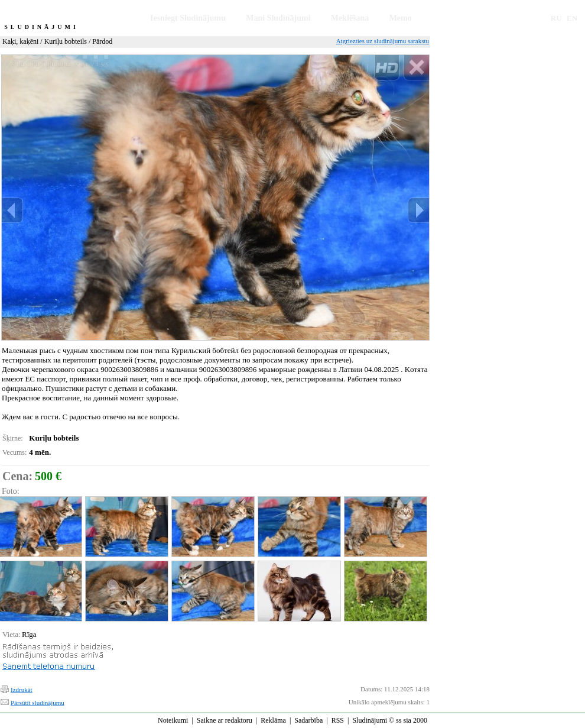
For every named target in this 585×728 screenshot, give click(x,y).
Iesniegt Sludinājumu (188, 18)
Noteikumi (173, 720)
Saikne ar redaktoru (225, 720)
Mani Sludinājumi (278, 18)
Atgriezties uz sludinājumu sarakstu (383, 41)
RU (556, 18)
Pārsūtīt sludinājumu (38, 703)
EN (572, 18)
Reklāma (273, 720)
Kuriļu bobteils (66, 41)
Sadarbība (308, 720)
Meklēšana (350, 18)
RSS (338, 720)
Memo (401, 18)
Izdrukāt (22, 690)
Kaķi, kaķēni (20, 41)
